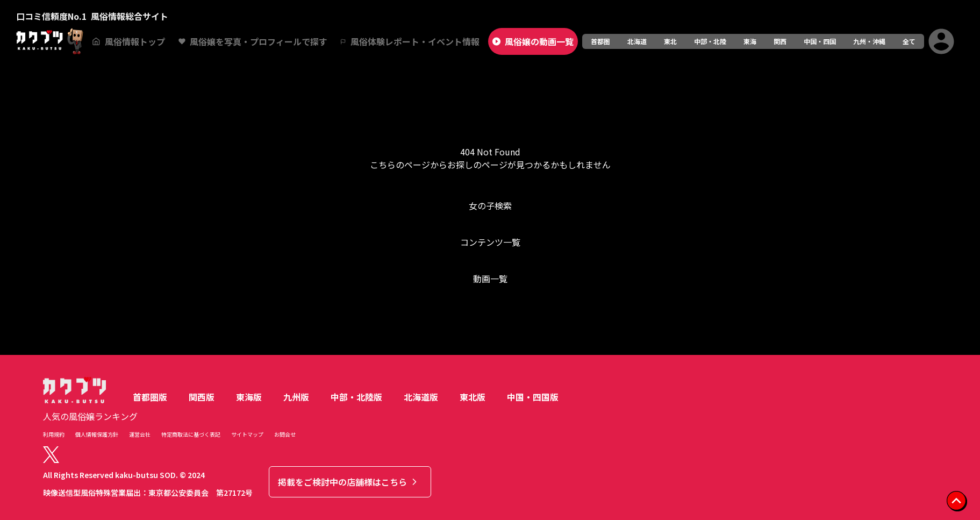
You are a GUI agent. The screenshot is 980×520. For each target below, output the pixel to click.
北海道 (637, 41)
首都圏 (600, 41)
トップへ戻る (490, 322)
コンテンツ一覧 (490, 242)
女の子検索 (490, 205)
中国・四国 (820, 41)
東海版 (249, 397)
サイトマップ (247, 434)
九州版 (296, 397)
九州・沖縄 (869, 41)
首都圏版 (150, 397)
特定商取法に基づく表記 (191, 434)
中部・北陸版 (356, 397)
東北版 (473, 397)
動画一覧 (490, 279)
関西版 (202, 397)
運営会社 (140, 434)
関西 (780, 41)
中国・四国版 (533, 397)
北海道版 (421, 397)
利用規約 (54, 434)
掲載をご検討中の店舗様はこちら (349, 482)
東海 (750, 41)
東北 (670, 41)
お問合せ (285, 434)
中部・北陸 (710, 41)
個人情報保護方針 (97, 434)
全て (909, 41)
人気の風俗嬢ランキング (90, 416)
